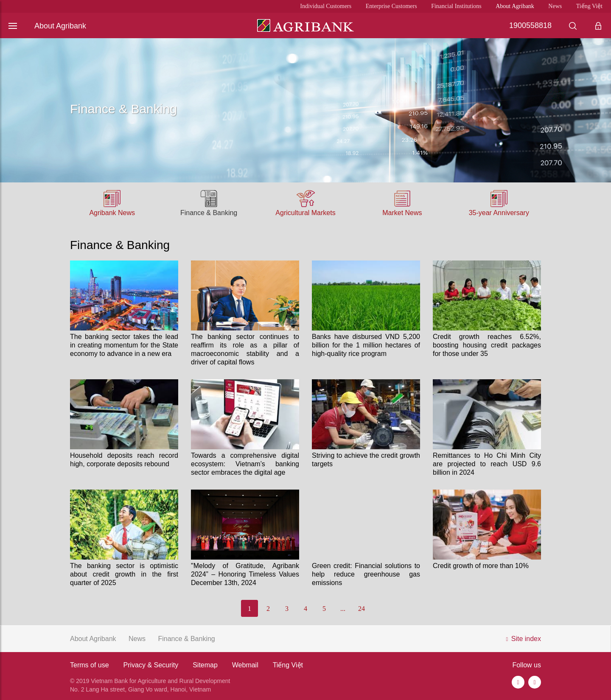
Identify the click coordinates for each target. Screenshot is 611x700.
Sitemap (205, 665)
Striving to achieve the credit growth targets (366, 460)
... (343, 609)
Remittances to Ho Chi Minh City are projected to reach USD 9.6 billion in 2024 (487, 464)
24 (362, 609)
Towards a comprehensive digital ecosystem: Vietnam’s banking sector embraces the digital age (245, 464)
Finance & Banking (209, 213)
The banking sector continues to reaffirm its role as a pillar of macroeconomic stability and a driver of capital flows (245, 349)
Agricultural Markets (305, 213)
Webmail (245, 665)
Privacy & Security (151, 665)
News (555, 6)
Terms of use (90, 665)
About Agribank (515, 6)
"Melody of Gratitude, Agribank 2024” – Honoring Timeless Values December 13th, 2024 (245, 574)
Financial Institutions (456, 6)
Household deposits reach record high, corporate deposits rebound (124, 460)
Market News (402, 213)
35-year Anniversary (499, 213)
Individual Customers (326, 6)
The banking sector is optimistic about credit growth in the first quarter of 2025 (124, 574)
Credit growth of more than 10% (481, 566)
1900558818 (530, 25)
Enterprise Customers (391, 6)
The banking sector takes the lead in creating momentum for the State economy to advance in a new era (124, 345)
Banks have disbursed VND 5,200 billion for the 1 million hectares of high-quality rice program (366, 345)
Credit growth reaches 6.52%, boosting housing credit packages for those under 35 (487, 345)
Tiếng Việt (589, 6)
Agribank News (112, 213)
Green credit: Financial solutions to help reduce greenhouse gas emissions (366, 574)
